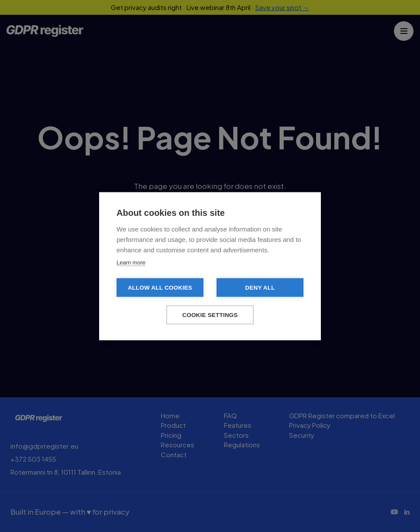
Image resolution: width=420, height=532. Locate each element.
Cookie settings (210, 315)
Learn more (131, 262)
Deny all (260, 287)
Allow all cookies (160, 287)
